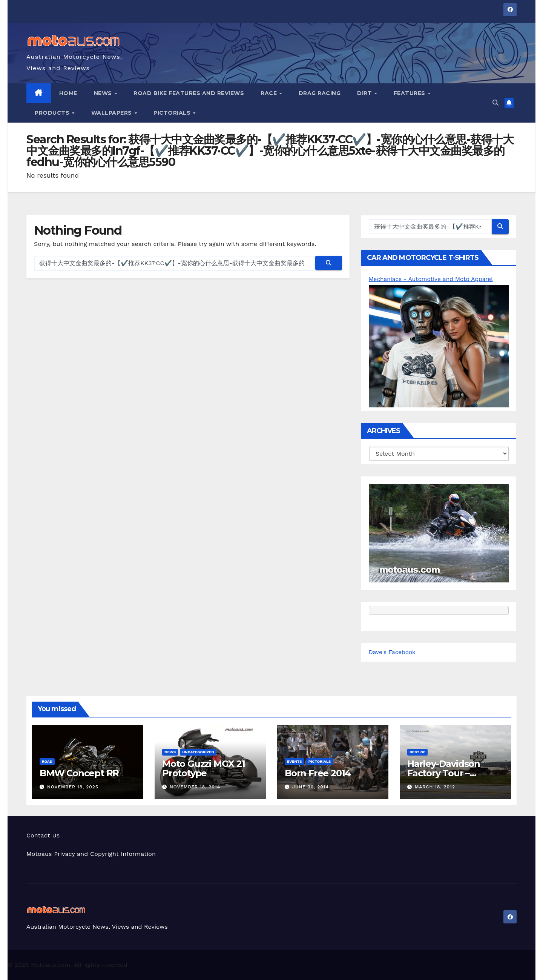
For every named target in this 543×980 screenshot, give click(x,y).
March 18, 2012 (435, 787)
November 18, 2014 (195, 787)
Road (47, 761)
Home (68, 93)
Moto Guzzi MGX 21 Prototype (204, 768)
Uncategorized (198, 752)
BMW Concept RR (79, 773)
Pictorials (173, 113)
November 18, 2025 (73, 787)
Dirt (365, 93)
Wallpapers (113, 113)
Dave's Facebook (393, 652)
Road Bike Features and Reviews (189, 93)
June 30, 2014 (311, 787)
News (104, 93)
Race (270, 93)
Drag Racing (320, 93)
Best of (417, 752)
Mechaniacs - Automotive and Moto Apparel (434, 279)
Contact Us (43, 835)
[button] (495, 103)
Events (295, 761)
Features (410, 93)
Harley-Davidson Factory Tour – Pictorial (444, 773)
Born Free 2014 (318, 773)
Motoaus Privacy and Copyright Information (91, 854)
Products (53, 113)
